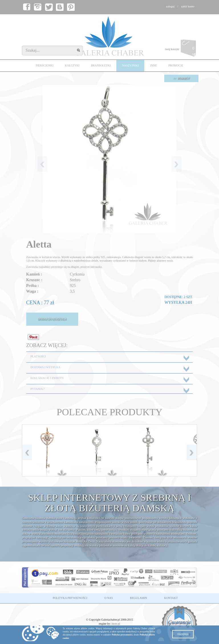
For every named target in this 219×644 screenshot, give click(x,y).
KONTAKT (171, 598)
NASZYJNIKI (130, 65)
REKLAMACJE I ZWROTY (47, 378)
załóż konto (188, 6)
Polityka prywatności (122, 635)
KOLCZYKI (72, 65)
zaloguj (170, 6)
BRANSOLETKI (101, 65)
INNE (153, 65)
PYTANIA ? (37, 389)
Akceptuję (183, 634)
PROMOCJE (176, 65)
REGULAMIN (139, 598)
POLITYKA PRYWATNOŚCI (70, 598)
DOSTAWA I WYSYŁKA (45, 367)
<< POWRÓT (182, 78)
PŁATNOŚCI (38, 356)
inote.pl (116, 624)
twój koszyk (181, 49)
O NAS (109, 598)
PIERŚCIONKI (44, 65)
